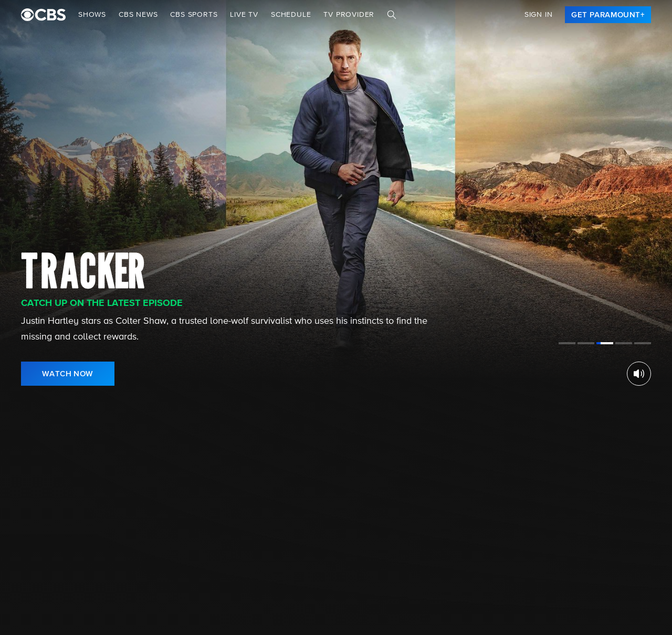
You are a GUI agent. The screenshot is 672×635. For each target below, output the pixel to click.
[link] (608, 15)
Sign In (539, 15)
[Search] (392, 15)
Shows (92, 15)
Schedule (291, 15)
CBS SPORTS (194, 15)
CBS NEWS (138, 15)
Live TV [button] (244, 15)
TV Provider (349, 15)
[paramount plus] (43, 15)
